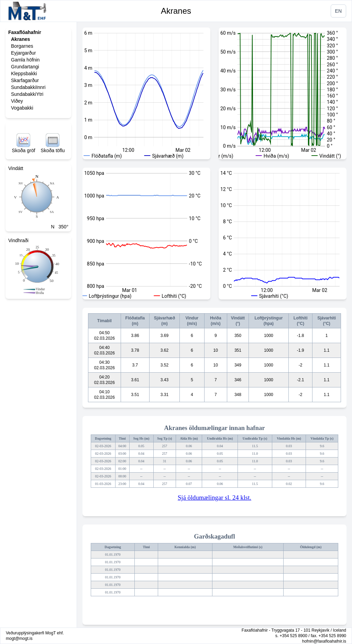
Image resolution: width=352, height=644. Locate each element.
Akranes (176, 11)
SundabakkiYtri (27, 94)
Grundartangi (25, 67)
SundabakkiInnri (28, 87)
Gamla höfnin (25, 60)
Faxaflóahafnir (25, 32)
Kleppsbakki (24, 74)
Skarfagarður (25, 80)
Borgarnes (22, 46)
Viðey (17, 101)
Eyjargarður (23, 53)
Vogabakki (22, 108)
